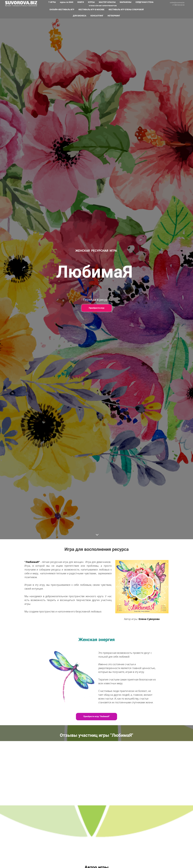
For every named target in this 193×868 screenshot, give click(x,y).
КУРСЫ (92, 2)
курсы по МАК (67, 2)
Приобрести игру (97, 308)
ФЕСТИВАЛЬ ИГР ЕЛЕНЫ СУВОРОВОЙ (126, 10)
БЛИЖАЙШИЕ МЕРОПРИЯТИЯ (103, 6)
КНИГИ (81, 2)
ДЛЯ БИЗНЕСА (80, 16)
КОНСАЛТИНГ (97, 16)
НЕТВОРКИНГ (114, 16)
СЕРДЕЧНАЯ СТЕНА (145, 2)
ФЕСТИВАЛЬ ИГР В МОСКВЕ (92, 10)
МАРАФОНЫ (126, 2)
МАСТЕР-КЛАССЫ (107, 2)
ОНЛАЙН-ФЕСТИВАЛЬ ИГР (62, 10)
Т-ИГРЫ (52, 2)
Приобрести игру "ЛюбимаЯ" (96, 716)
